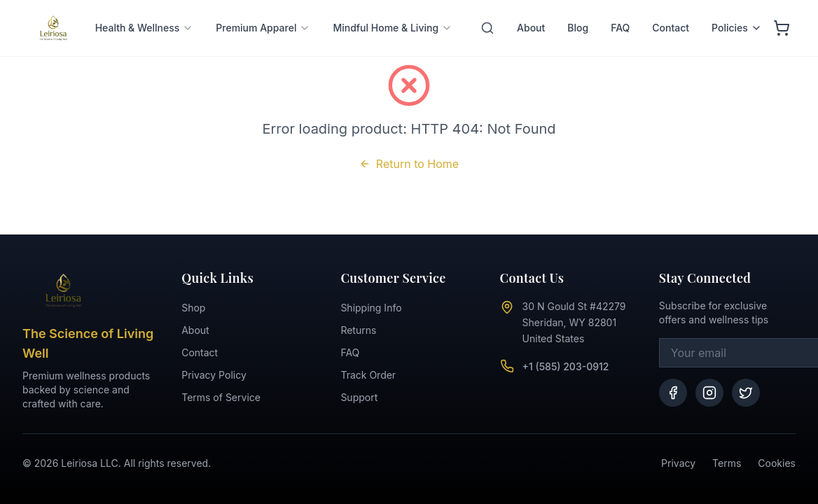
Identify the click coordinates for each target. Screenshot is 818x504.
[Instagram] (709, 393)
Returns (358, 330)
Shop (193, 308)
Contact (671, 7)
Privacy (678, 463)
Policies (737, 7)
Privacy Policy (214, 375)
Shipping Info (371, 308)
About (531, 7)
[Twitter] (746, 393)
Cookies (777, 463)
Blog (578, 7)
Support (359, 397)
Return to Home (409, 164)
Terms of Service (221, 397)
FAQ (620, 7)
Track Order (368, 375)
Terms (727, 463)
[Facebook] (673, 393)
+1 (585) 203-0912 (566, 366)
